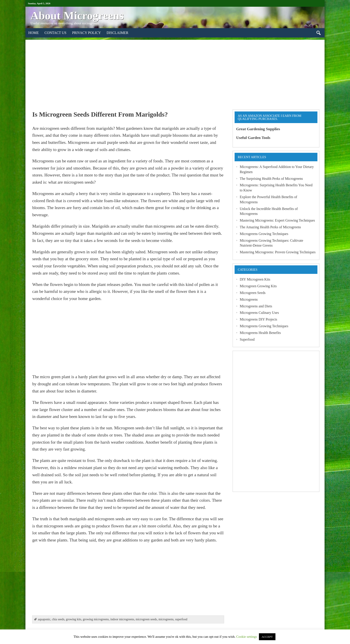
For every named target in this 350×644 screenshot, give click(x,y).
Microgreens (249, 299)
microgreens (166, 619)
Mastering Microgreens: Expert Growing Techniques (277, 220)
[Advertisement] (175, 71)
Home (34, 33)
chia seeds (58, 619)
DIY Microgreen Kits (255, 279)
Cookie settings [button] (247, 637)
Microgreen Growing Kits (258, 286)
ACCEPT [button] (267, 637)
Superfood (247, 339)
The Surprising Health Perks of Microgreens (271, 179)
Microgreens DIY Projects (258, 319)
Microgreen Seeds (253, 293)
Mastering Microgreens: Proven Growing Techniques (278, 252)
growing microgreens (96, 619)
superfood (181, 619)
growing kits (74, 619)
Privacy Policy (86, 33)
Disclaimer (117, 33)
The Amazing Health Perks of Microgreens (270, 227)
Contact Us (55, 33)
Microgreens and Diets (256, 306)
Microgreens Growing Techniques (264, 234)
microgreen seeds (146, 619)
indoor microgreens (122, 619)
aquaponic (44, 619)
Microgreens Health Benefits (260, 333)
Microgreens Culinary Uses (259, 313)
